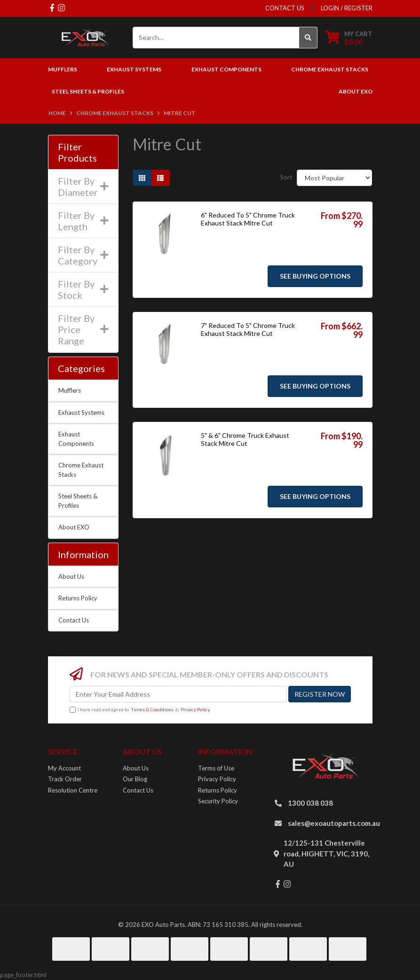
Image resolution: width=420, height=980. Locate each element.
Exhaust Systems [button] (134, 69)
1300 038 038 (310, 803)
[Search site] (308, 38)
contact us (285, 8)
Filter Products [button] (77, 152)
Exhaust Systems (81, 412)
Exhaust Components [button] (226, 69)
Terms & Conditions (152, 709)
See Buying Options (315, 276)
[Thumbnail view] (142, 178)
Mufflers (70, 390)
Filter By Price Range (83, 329)
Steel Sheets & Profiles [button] (88, 91)
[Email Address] (178, 694)
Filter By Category (83, 255)
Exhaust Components (76, 439)
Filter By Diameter (83, 187)
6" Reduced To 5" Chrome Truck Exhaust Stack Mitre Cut (248, 219)
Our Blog (135, 779)
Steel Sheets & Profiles (78, 501)
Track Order (65, 779)
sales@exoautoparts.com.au (334, 823)
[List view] (160, 178)
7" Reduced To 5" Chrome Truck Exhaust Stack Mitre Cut (248, 329)
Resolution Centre (73, 790)
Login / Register (347, 8)
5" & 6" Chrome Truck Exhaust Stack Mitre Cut (245, 439)
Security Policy (218, 801)
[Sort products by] (335, 178)
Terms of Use (216, 768)
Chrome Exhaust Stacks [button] (330, 69)
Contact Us (74, 620)
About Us (71, 576)
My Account (64, 768)
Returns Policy (78, 598)
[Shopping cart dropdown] (349, 38)
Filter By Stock (83, 289)
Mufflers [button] (63, 69)
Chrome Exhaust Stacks (81, 470)
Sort (286, 177)
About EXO (356, 91)
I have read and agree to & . (140, 710)
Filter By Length (83, 221)
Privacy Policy (195, 709)
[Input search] (216, 38)
